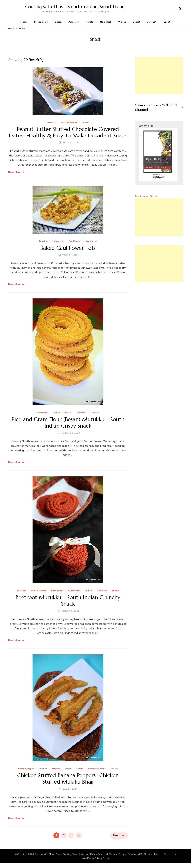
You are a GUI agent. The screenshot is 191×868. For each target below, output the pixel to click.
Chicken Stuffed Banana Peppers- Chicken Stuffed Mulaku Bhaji (68, 778)
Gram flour (43, 413)
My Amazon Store (146, 196)
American (74, 22)
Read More (14, 172)
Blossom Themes (153, 854)
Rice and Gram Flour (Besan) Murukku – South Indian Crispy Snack (68, 422)
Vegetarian (91, 241)
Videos (122, 22)
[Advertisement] (159, 75)
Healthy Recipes (69, 123)
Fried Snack (57, 591)
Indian (58, 22)
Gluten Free (74, 591)
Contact (152, 22)
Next (117, 835)
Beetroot (22, 591)
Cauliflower (75, 241)
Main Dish (106, 22)
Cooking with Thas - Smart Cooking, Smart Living (60, 854)
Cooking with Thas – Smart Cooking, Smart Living (75, 7)
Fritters (56, 769)
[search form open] (180, 9)
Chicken (43, 769)
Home (24, 22)
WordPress (88, 858)
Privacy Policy (102, 858)
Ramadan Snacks (97, 769)
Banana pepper (26, 769)
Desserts (51, 123)
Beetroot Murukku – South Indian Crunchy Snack (68, 600)
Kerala (90, 22)
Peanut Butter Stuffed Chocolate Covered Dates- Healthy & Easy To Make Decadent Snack (68, 132)
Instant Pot (41, 22)
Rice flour (81, 413)
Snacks (86, 123)
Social (137, 22)
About (167, 22)
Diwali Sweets (39, 591)
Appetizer (58, 241)
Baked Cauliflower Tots (68, 248)
